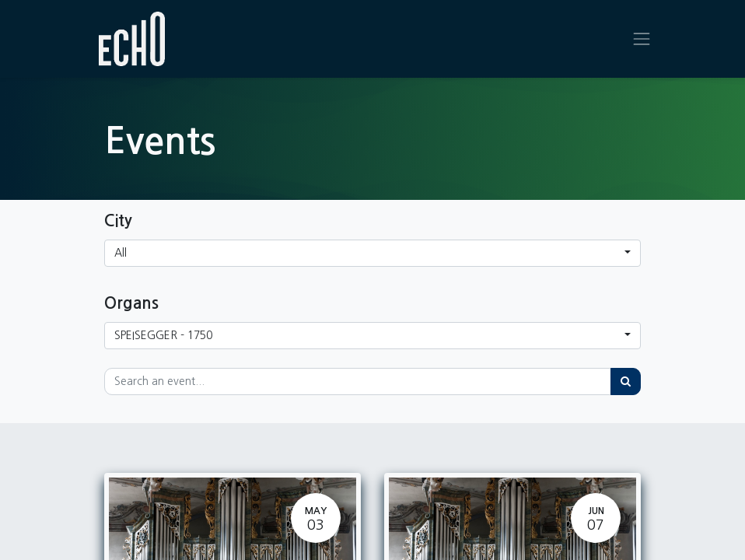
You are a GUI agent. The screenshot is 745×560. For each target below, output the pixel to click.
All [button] (121, 253)
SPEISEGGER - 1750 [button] (163, 335)
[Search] (626, 381)
